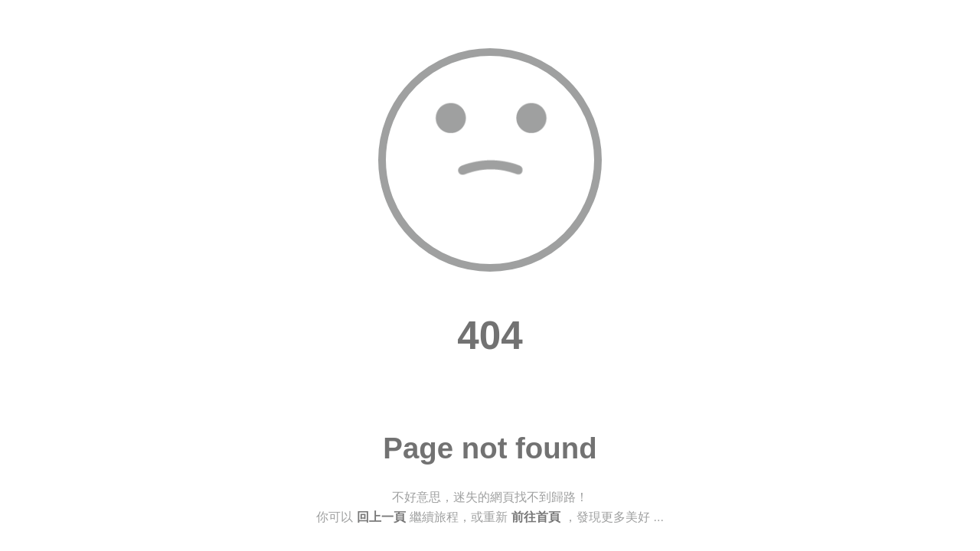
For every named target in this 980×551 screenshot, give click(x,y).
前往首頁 (536, 517)
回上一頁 (381, 517)
